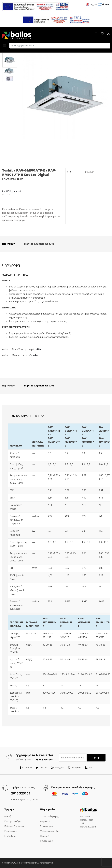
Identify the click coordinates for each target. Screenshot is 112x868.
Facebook (26, 768)
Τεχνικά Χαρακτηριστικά (39, 244)
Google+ (57, 768)
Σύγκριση (90, 172)
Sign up (96, 758)
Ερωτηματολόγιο (13, 821)
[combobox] (60, 46)
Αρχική (8, 816)
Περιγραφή (9, 244)
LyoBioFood (10, 836)
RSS (89, 768)
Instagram (74, 768)
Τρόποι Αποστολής (50, 831)
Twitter (41, 768)
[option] (65, 96)
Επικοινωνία (11, 831)
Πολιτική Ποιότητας (15, 826)
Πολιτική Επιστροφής (46, 838)
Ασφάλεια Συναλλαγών (47, 824)
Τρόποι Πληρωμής (50, 816)
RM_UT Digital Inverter (12, 191)
